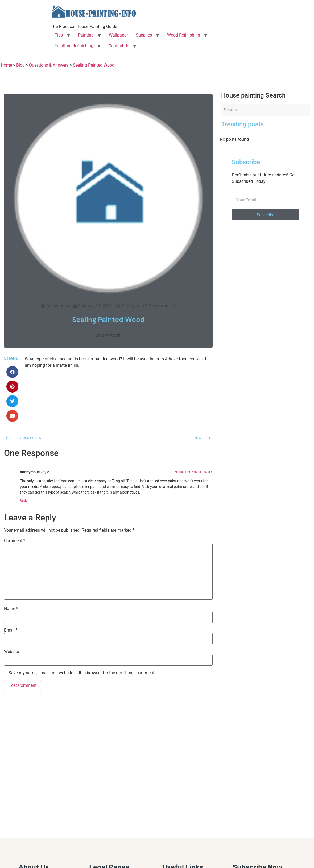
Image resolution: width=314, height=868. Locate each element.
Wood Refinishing (184, 35)
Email (11, 630)
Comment (15, 541)
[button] (12, 372)
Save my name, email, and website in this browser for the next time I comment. (82, 673)
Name (11, 609)
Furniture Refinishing (74, 46)
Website (11, 652)
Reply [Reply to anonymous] (24, 501)
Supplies (144, 35)
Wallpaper (118, 35)
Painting (86, 35)
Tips (59, 35)
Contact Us (119, 46)
